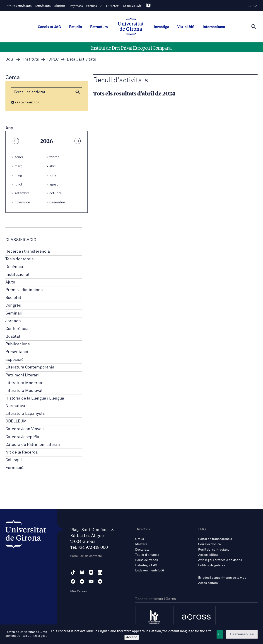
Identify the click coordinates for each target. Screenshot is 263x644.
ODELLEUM (16, 421)
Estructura (99, 27)
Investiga (162, 27)
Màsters (141, 544)
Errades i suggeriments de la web (222, 578)
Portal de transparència (215, 539)
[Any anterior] (16, 141)
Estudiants (43, 6)
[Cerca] (254, 27)
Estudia (76, 27)
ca (255, 6)
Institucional (17, 275)
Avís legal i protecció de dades (220, 560)
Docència (14, 267)
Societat (13, 298)
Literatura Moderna (24, 383)
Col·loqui (14, 460)
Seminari (14, 313)
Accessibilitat (208, 555)
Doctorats (142, 550)
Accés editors (208, 583)
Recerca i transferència (28, 251)
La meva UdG (133, 6)
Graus (140, 539)
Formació (14, 468)
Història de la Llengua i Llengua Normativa (35, 402)
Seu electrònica (210, 544)
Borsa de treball (147, 560)
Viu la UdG (186, 27)
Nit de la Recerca (22, 452)
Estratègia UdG (146, 565)
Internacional (214, 27)
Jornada (13, 321)
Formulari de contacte (86, 556)
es (249, 6)
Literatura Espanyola (25, 414)
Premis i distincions (24, 290)
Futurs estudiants (18, 6)
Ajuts (10, 282)
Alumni (60, 6)
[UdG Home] (131, 27)
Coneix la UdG (49, 27)
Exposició (14, 360)
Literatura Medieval (24, 391)
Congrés (13, 305)
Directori (113, 6)
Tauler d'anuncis (147, 555)
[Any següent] (77, 141)
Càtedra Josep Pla (22, 437)
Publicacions (18, 344)
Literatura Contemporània (30, 367)
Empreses (76, 6)
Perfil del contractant (214, 550)
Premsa (92, 6)
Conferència (17, 329)
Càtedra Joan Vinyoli (25, 429)
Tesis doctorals (19, 259)
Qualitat (13, 337)
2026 (47, 141)
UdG (9, 60)
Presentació (17, 352)
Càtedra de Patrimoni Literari (33, 445)
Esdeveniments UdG (150, 571)
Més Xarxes (78, 591)
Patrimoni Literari (22, 375)
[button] (78, 92)
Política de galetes (212, 565)
